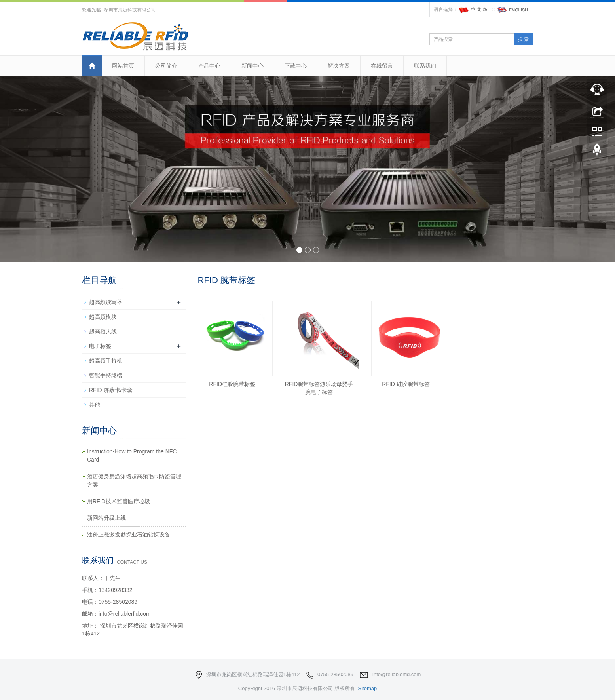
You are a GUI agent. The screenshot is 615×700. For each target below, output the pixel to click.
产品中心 (209, 66)
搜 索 (523, 39)
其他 (95, 405)
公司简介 (166, 66)
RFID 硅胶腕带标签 (406, 384)
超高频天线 (103, 331)
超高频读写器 (106, 302)
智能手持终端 (106, 375)
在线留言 (382, 66)
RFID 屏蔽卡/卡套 (111, 390)
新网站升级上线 (106, 518)
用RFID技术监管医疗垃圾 (119, 501)
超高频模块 (103, 317)
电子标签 (100, 346)
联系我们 (425, 66)
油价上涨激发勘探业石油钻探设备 (129, 535)
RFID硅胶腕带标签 (232, 384)
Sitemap (367, 688)
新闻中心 (252, 66)
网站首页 (123, 66)
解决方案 (339, 66)
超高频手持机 (106, 361)
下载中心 (296, 66)
